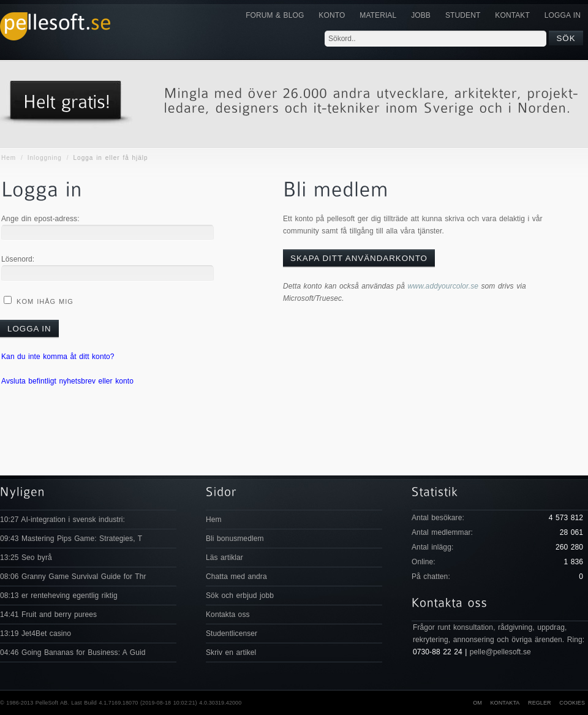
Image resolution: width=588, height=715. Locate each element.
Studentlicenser (232, 634)
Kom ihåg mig (43, 301)
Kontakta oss (228, 615)
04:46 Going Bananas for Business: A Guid (73, 653)
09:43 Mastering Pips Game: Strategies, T (71, 539)
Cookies (572, 703)
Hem (9, 158)
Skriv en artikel (231, 653)
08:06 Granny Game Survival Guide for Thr (73, 577)
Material (378, 15)
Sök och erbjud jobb (240, 596)
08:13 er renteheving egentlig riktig (59, 596)
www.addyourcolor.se (443, 286)
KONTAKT (512, 15)
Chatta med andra (236, 577)
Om (477, 703)
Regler (540, 703)
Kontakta (505, 703)
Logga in (563, 15)
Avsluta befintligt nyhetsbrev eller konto (67, 381)
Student (463, 15)
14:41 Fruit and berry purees (48, 615)
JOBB (421, 15)
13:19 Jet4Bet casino (36, 634)
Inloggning (45, 158)
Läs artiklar (224, 558)
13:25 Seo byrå (26, 558)
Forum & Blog (275, 15)
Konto (332, 15)
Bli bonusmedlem (235, 539)
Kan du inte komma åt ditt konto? (58, 357)
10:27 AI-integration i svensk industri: (62, 520)
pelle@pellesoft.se (500, 652)
